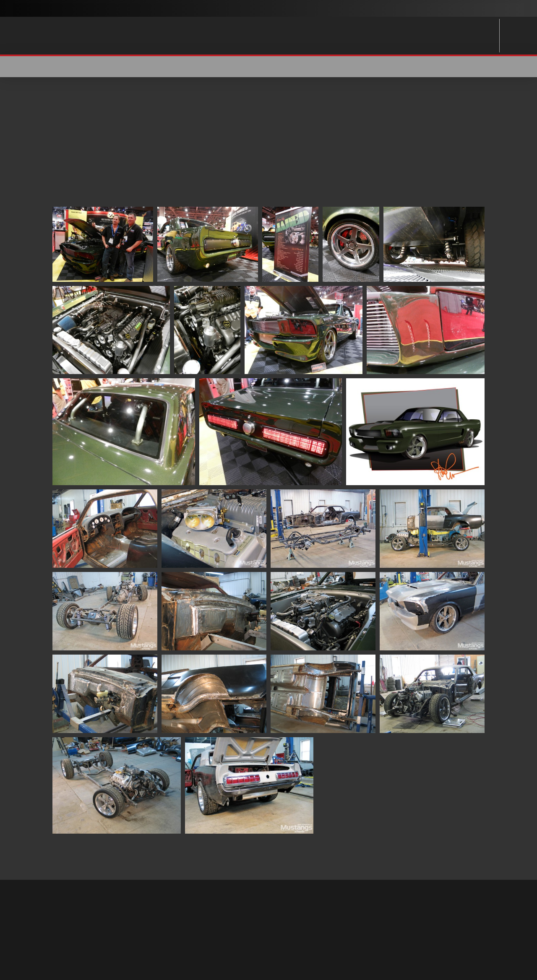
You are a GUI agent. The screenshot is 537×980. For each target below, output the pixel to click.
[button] (479, 67)
